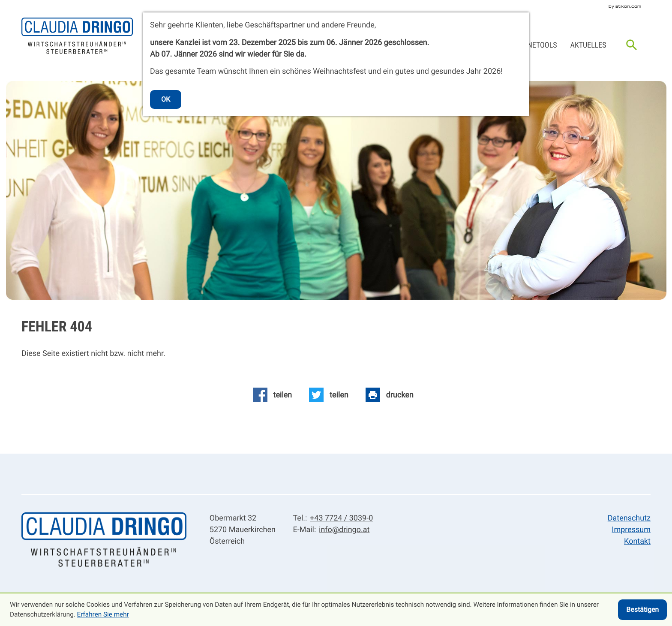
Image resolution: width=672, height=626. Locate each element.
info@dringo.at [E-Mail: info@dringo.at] (344, 530)
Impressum (631, 530)
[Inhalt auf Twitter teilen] (329, 395)
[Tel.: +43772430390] (340, 518)
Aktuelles (588, 45)
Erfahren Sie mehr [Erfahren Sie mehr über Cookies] (103, 614)
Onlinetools (535, 45)
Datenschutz (629, 518)
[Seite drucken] (390, 395)
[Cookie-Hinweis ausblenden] (642, 610)
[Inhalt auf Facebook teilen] (272, 395)
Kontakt (637, 541)
